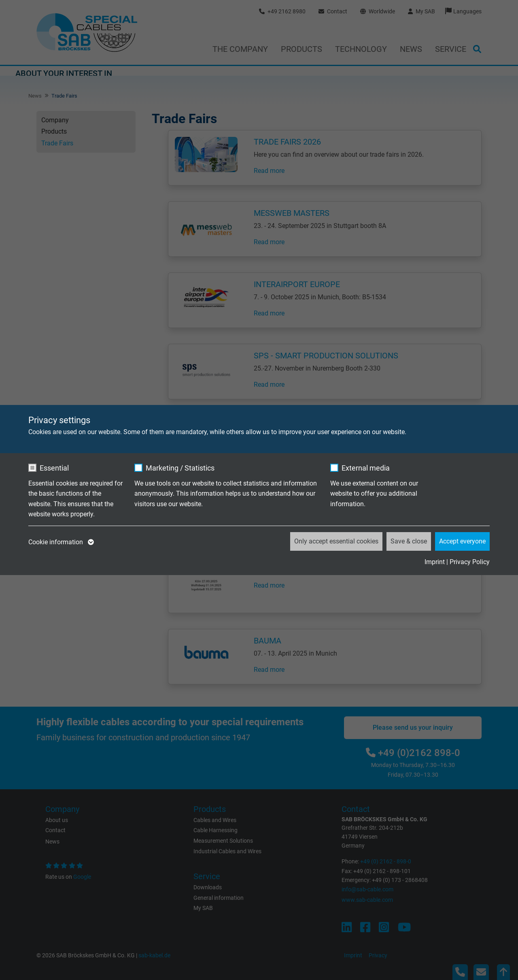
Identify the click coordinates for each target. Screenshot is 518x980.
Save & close (409, 541)
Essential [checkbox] (54, 468)
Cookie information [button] (61, 542)
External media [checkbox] (366, 468)
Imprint (435, 562)
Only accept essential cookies (336, 541)
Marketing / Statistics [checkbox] (180, 468)
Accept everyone (462, 541)
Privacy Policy (470, 562)
